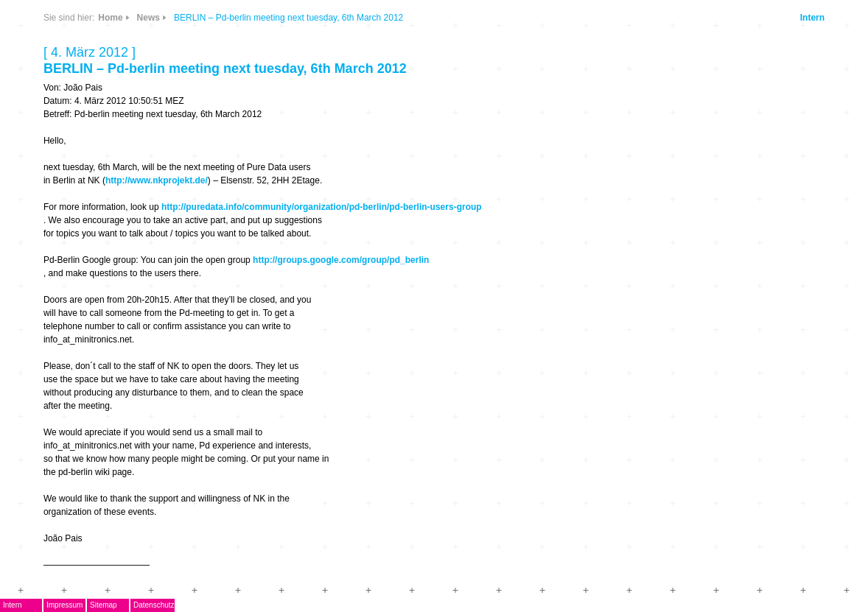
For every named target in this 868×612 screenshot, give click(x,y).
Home (110, 18)
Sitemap (104, 605)
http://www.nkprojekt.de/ (157, 180)
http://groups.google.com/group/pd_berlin (341, 260)
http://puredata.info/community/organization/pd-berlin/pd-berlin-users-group (322, 207)
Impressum (64, 605)
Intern (812, 18)
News (148, 18)
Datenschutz (154, 605)
